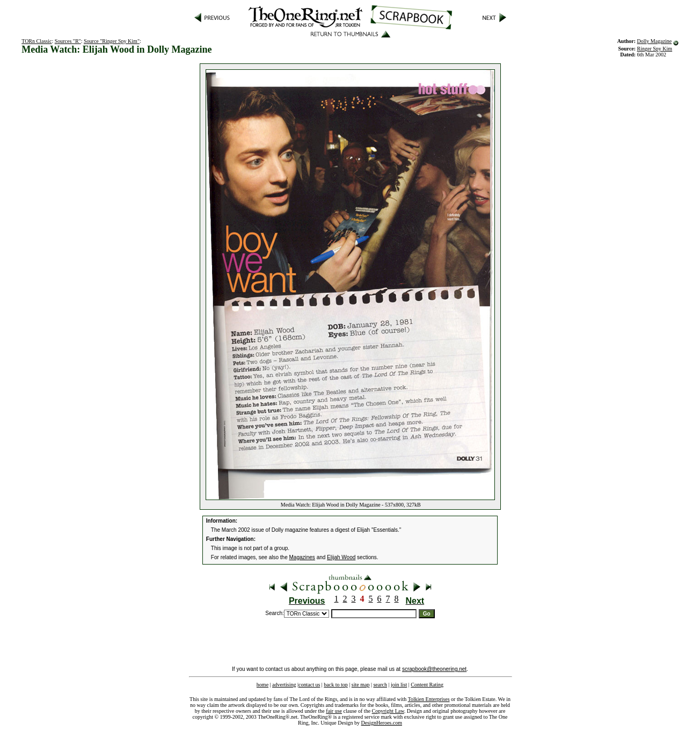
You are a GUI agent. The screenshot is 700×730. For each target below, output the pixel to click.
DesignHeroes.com (382, 723)
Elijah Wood (341, 557)
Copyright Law (388, 711)
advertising (284, 685)
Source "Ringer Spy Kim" (112, 41)
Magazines (302, 557)
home (262, 685)
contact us (309, 685)
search (380, 685)
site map (361, 685)
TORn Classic (37, 41)
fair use (334, 711)
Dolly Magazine (655, 41)
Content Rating (427, 685)
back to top (336, 685)
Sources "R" (68, 41)
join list (399, 685)
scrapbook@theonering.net (434, 669)
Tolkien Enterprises (429, 699)
